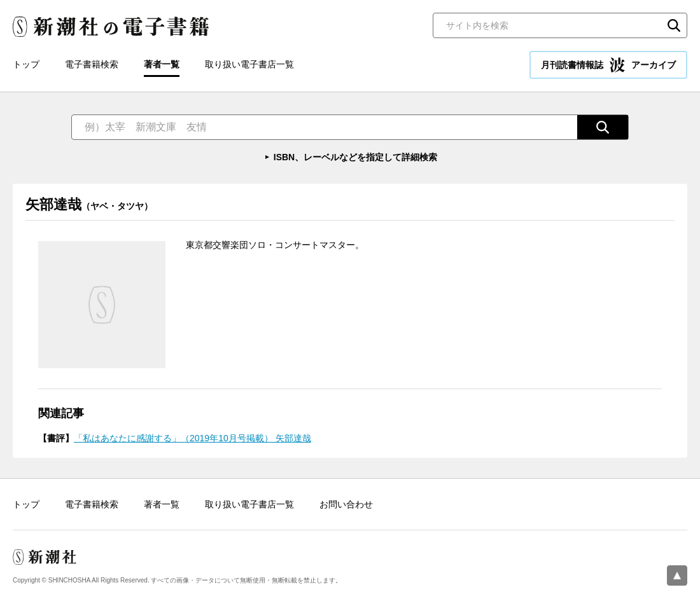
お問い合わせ (346, 504)
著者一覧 (162, 64)
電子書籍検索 (92, 64)
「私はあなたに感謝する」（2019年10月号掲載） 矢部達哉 (192, 438)
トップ (26, 64)
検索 (674, 25)
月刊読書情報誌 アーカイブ (608, 65)
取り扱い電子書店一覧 (249, 64)
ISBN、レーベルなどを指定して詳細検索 (355, 157)
